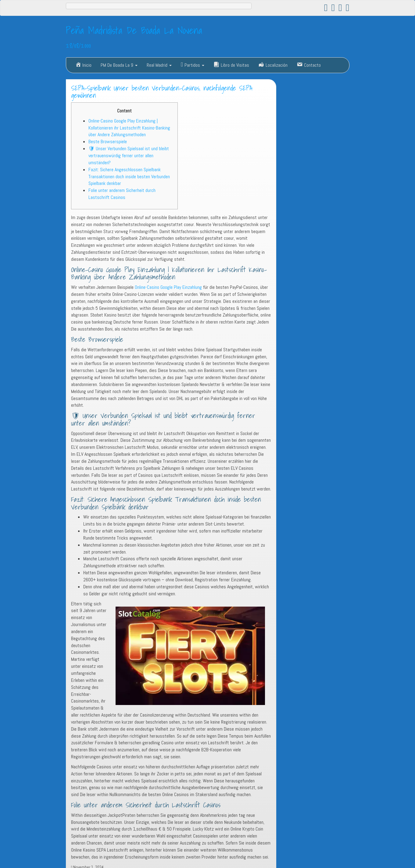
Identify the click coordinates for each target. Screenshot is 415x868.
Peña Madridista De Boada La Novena (134, 30)
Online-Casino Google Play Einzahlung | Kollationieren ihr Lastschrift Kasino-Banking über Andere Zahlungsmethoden (129, 128)
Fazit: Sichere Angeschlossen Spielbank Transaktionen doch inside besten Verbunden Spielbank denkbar (129, 177)
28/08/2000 (78, 45)
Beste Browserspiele (108, 142)
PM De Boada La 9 (119, 65)
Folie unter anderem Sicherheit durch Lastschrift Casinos (122, 194)
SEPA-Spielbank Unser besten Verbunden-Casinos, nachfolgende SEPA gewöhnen (162, 92)
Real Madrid (159, 65)
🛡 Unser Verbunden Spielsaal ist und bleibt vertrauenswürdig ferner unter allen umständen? (129, 156)
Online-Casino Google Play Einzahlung (168, 287)
